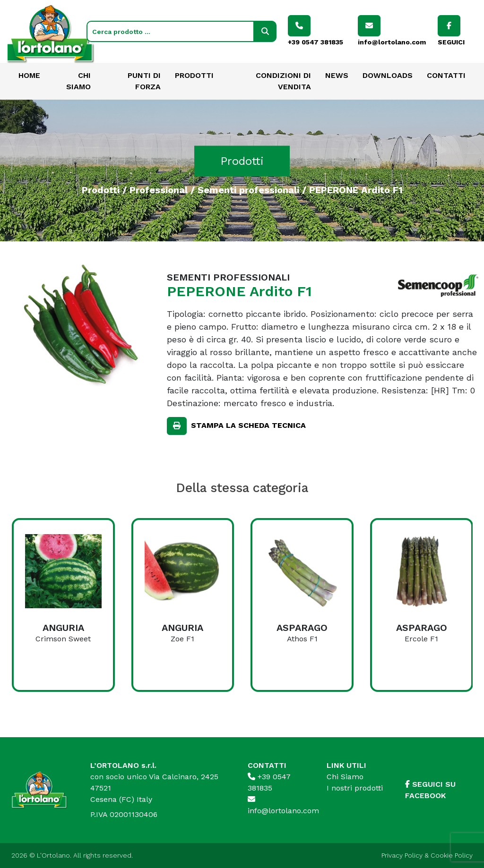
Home (29, 75)
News (337, 75)
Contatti (446, 75)
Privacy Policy (402, 855)
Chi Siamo (345, 777)
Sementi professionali (248, 189)
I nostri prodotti (355, 788)
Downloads (388, 75)
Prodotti (194, 75)
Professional (159, 189)
